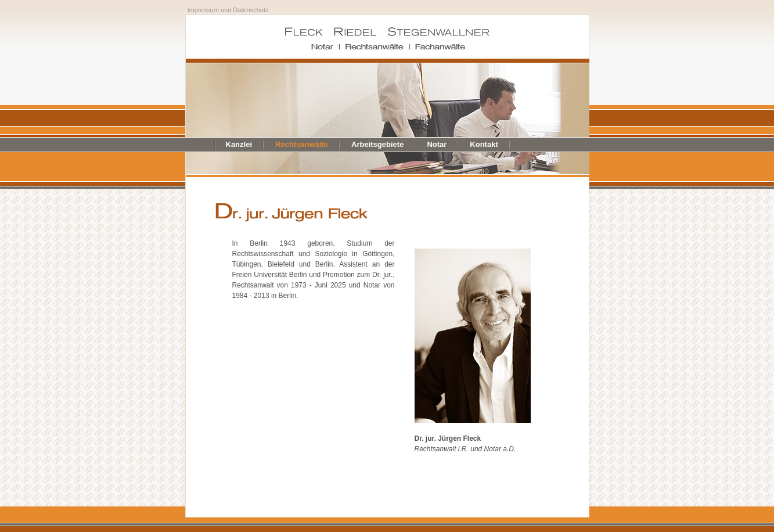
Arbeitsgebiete (377, 144)
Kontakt (484, 144)
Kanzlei (239, 144)
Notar (437, 144)
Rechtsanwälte (302, 144)
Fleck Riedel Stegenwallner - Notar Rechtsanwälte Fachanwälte (387, 37)
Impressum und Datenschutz (228, 10)
